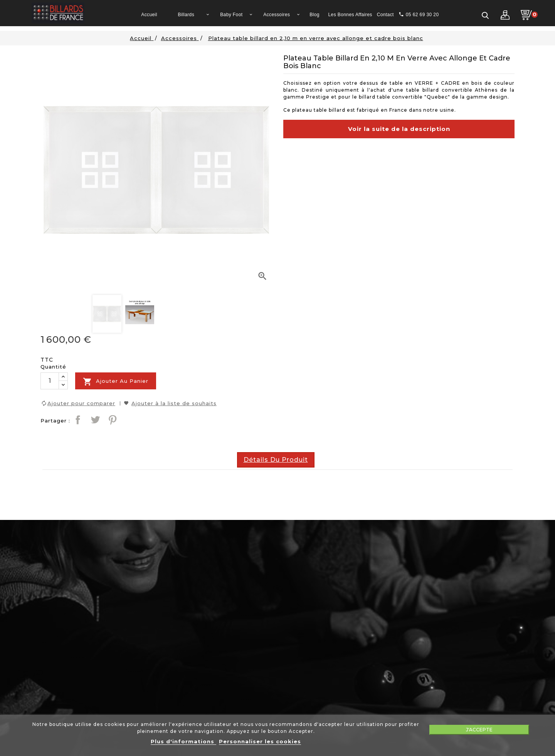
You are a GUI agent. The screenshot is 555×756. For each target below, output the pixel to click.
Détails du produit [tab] (276, 460)
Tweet (95, 420)
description (296, 167)
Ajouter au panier (116, 382)
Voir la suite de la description (399, 129)
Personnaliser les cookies (260, 741)
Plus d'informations (183, 741)
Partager (78, 420)
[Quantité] (50, 381)
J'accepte (479, 730)
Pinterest (113, 420)
